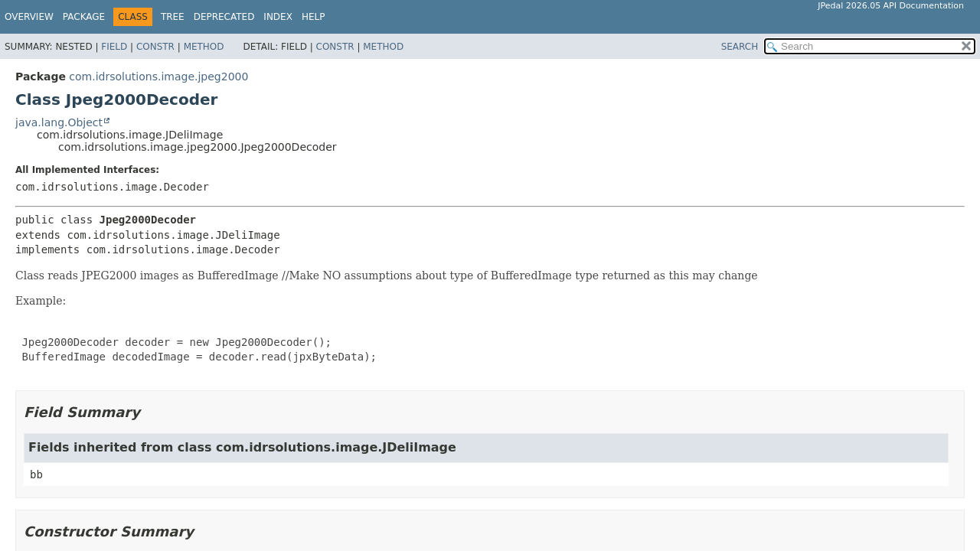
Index (278, 17)
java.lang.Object (59, 122)
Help (314, 17)
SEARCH (740, 47)
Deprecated (224, 17)
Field (114, 47)
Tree (173, 17)
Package (84, 17)
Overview (29, 17)
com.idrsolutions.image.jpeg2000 (158, 77)
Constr (155, 47)
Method (204, 47)
